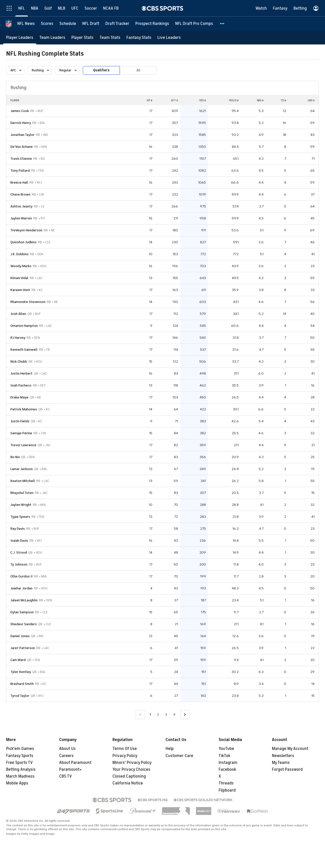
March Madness (20, 776)
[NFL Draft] (91, 23)
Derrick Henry (21, 123)
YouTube (226, 749)
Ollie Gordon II (21, 576)
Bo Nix (15, 457)
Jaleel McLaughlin (24, 600)
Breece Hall (19, 182)
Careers (66, 756)
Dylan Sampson (22, 612)
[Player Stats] (82, 37)
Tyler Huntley (21, 672)
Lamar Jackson (22, 469)
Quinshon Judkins (23, 242)
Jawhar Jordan (21, 588)
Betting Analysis (21, 769)
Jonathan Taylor (22, 135)
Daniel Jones (20, 636)
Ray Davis (18, 529)
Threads (226, 783)
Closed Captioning (129, 776)
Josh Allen (18, 314)
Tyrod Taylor (20, 696)
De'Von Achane (22, 147)
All (138, 70)
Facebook (227, 769)
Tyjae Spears (20, 517)
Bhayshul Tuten (22, 493)
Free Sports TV (19, 763)
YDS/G (234, 100)
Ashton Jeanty (21, 206)
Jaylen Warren (21, 218)
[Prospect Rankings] (152, 23)
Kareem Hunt (20, 290)
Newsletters (283, 756)
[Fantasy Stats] (139, 37)
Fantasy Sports (20, 756)
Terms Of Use (125, 749)
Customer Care (179, 756)
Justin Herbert (21, 373)
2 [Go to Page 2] (158, 714)
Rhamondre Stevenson (28, 302)
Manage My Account (290, 749)
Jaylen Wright (21, 505)
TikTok (224, 756)
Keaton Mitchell (23, 481)
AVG (260, 100)
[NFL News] (26, 23)
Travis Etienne (21, 159)
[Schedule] (68, 23)
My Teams (281, 763)
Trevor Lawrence (23, 445)
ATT (175, 100)
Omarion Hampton (24, 326)
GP (150, 100)
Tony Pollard (20, 171)
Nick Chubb (19, 361)
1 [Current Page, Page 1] (150, 714)
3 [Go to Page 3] (166, 714)
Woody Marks (21, 266)
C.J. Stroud (19, 552)
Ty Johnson (19, 564)
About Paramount (75, 763)
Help (170, 749)
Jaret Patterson (23, 648)
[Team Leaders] (52, 37)
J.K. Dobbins (20, 254)
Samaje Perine (21, 433)
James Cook (20, 111)
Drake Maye (19, 397)
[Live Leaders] (169, 37)
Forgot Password (287, 769)
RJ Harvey (18, 338)
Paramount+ (70, 769)
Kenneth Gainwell (24, 350)
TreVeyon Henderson (26, 230)
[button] (222, 23)
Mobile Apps (17, 783)
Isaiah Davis (19, 541)
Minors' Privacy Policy (132, 763)
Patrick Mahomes (24, 409)
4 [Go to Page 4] (174, 714)
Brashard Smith (22, 684)
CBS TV (66, 776)
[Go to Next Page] (185, 715)
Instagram (228, 763)
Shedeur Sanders (24, 624)
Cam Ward (18, 660)
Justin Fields (20, 421)
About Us (67, 749)
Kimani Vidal (19, 278)
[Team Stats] (110, 37)
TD (283, 100)
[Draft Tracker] (117, 23)
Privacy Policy (125, 756)
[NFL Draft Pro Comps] (194, 23)
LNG (311, 100)
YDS (202, 100)
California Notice (128, 783)
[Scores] (47, 23)
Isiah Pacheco (21, 385)
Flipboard (227, 790)
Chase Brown (20, 194)
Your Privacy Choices (131, 769)
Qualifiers (101, 70)
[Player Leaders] (20, 37)
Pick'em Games (20, 749)
